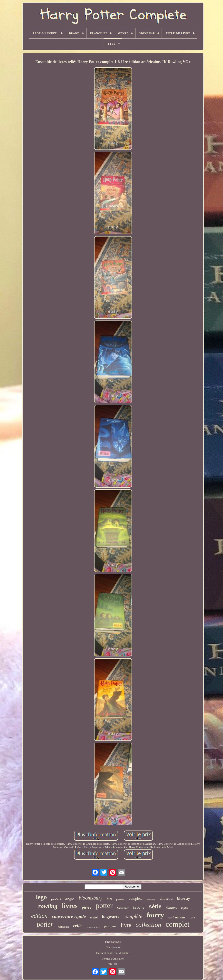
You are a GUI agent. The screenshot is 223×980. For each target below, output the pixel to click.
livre (126, 925)
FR (116, 964)
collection (148, 925)
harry (155, 915)
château (166, 898)
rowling (48, 906)
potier (45, 924)
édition (39, 916)
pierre (87, 907)
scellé (94, 917)
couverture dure (93, 927)
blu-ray (184, 898)
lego (41, 897)
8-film (184, 908)
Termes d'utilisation (113, 959)
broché (139, 907)
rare (192, 917)
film (109, 899)
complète (133, 916)
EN (110, 964)
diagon (70, 899)
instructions (177, 917)
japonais (110, 926)
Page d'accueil (113, 942)
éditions (171, 908)
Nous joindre (113, 947)
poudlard (56, 899)
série (155, 906)
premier (120, 899)
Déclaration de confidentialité (113, 953)
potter (104, 906)
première (151, 899)
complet (177, 924)
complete (135, 899)
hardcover (123, 908)
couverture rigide (69, 916)
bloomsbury (91, 898)
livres (70, 906)
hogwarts (111, 917)
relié (77, 926)
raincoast (63, 927)
